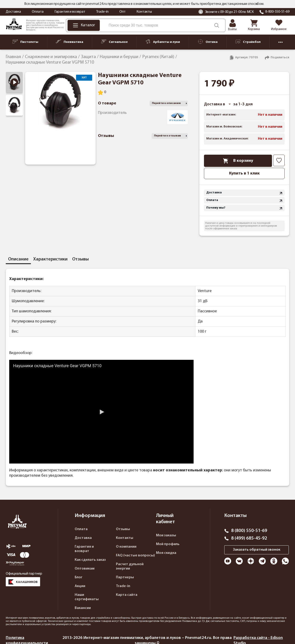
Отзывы (123, 529)
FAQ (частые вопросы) (135, 555)
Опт (122, 12)
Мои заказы (166, 535)
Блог (79, 577)
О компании (126, 547)
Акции (80, 586)
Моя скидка (166, 553)
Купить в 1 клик (244, 173)
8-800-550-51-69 (277, 12)
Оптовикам (85, 569)
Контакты (144, 12)
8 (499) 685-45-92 (249, 538)
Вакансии (83, 608)
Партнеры (125, 577)
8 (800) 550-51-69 (249, 531)
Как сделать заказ (90, 560)
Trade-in (102, 12)
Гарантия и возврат (70, 12)
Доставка (13, 12)
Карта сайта (127, 595)
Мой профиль (168, 544)
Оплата (38, 12)
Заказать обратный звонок (257, 550)
